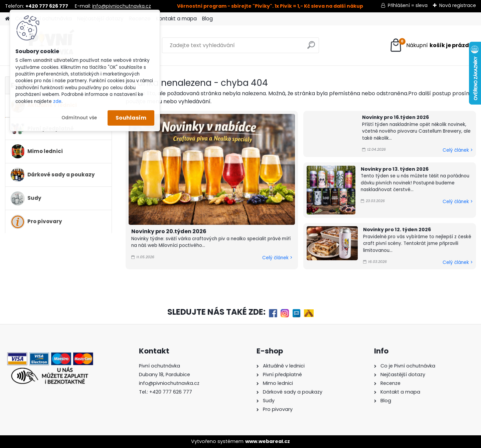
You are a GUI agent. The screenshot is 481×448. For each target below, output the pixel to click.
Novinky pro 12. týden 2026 (397, 230)
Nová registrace (458, 5)
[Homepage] (7, 19)
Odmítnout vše (79, 118)
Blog (207, 19)
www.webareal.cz (268, 441)
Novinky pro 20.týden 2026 (169, 231)
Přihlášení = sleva (408, 5)
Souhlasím (131, 118)
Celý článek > (277, 258)
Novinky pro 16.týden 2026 (395, 117)
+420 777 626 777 (171, 392)
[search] (311, 48)
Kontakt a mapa (176, 19)
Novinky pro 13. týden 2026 (395, 169)
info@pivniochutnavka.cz (122, 6)
